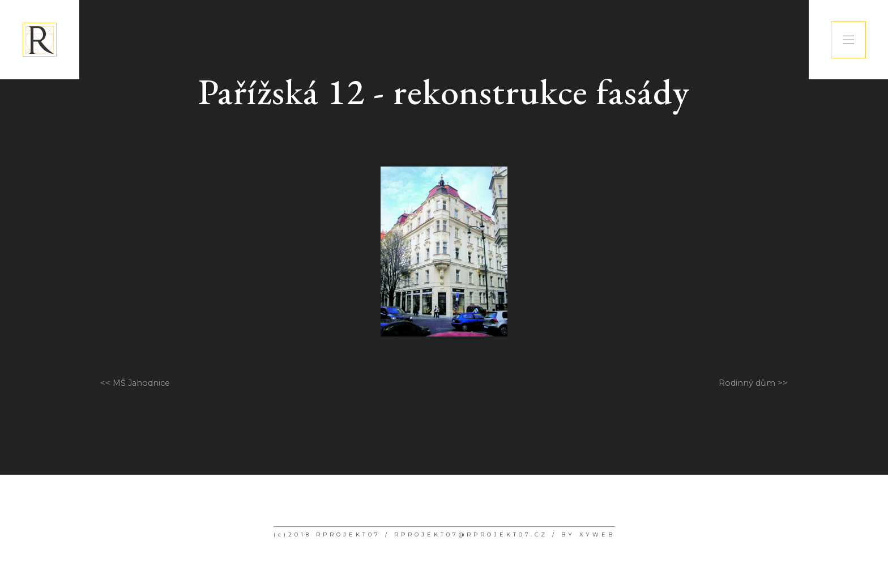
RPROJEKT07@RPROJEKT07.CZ (471, 534)
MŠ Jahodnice (141, 383)
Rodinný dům (747, 383)
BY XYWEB (588, 534)
